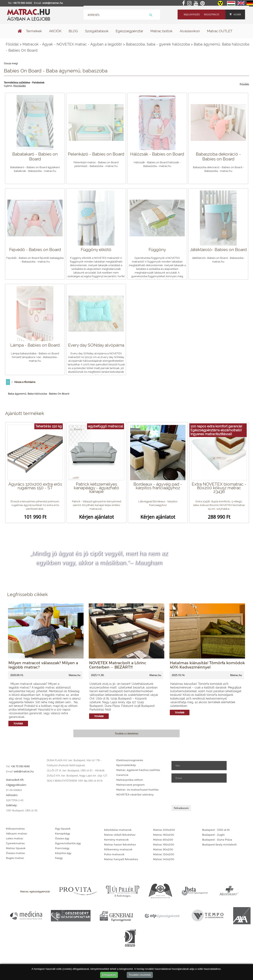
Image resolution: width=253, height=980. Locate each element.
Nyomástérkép (126, 765)
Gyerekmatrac (15, 843)
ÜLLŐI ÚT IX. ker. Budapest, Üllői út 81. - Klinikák (76, 770)
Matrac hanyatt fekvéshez (121, 859)
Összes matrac (16, 853)
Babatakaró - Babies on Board (35, 156)
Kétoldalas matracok (118, 830)
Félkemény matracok (118, 849)
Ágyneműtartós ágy (68, 843)
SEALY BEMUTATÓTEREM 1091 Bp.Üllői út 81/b (75, 781)
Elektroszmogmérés (130, 760)
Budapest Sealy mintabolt (219, 844)
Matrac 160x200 (164, 835)
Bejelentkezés (192, 14)
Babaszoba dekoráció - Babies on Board (218, 156)
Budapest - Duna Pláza (217, 840)
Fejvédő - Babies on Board (35, 250)
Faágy (59, 858)
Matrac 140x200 (164, 859)
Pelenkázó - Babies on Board (96, 154)
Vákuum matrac (17, 833)
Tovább (18, 724)
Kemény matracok (116, 840)
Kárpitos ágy (63, 853)
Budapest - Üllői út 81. (216, 830)
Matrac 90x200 (163, 849)
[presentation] (203, 794)
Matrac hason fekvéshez (120, 844)
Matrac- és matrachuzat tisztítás (137, 790)
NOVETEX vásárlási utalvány (135, 794)
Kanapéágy (63, 833)
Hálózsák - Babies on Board (157, 154)
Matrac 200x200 (164, 830)
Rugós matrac (15, 858)
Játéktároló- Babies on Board (218, 250)
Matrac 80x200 (163, 840)
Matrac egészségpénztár (35, 891)
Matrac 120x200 (164, 854)
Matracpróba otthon (130, 780)
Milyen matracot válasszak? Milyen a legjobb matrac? (43, 665)
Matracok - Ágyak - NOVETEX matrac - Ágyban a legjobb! (72, 44)
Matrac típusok (16, 848)
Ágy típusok (63, 829)
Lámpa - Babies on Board (35, 345)
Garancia (122, 775)
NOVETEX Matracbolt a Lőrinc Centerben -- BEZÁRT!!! (118, 665)
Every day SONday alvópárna (96, 345)
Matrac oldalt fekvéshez (120, 835)
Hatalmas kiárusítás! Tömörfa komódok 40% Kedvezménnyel (207, 665)
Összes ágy (62, 838)
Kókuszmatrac (15, 829)
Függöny (157, 250)
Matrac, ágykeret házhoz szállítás (138, 770)
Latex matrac (15, 838)
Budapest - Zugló (213, 835)
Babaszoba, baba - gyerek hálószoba (158, 44)
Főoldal (12, 44)
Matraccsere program (130, 785)
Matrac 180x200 (164, 844)
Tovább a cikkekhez (127, 733)
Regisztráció (212, 14)
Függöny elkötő (96, 250)
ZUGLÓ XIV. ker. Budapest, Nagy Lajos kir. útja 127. (77, 775)
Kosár (235, 14)
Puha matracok (114, 854)
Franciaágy (62, 848)
